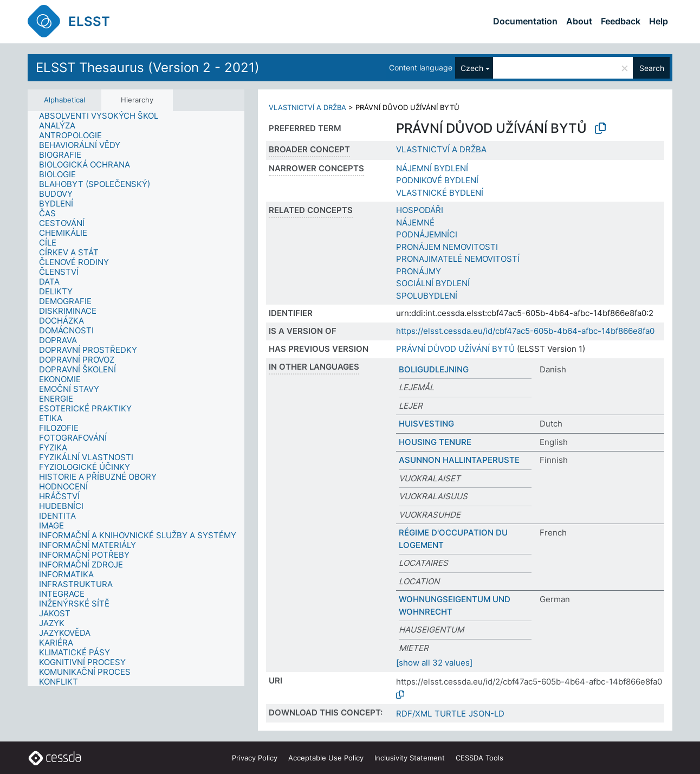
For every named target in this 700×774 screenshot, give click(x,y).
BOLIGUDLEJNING (434, 369)
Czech (472, 68)
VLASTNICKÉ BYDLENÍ (440, 193)
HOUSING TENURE (435, 442)
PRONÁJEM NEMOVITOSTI (447, 247)
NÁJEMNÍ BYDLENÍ (432, 168)
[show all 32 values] (434, 663)
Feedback (621, 21)
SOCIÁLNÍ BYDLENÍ (433, 283)
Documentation (525, 21)
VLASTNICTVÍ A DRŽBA (307, 107)
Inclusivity (410, 758)
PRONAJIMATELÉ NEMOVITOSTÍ (458, 259)
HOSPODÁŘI (420, 210)
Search (652, 68)
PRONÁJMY (419, 271)
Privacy (255, 758)
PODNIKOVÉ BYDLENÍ (437, 180)
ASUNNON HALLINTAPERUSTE (459, 460)
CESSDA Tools (479, 758)
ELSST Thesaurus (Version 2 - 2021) (148, 67)
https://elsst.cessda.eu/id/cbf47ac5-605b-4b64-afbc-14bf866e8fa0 (525, 331)
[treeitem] (103, 116)
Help (659, 21)
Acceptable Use (326, 758)
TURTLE (450, 714)
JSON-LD (487, 714)
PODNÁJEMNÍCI (427, 234)
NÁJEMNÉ (415, 222)
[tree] (136, 399)
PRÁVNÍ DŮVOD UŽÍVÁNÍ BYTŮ (455, 349)
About (579, 21)
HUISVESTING (426, 424)
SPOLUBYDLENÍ (427, 296)
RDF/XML (414, 714)
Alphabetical (64, 100)
